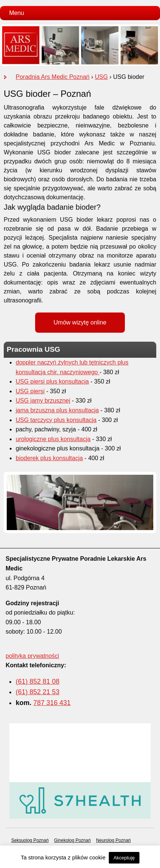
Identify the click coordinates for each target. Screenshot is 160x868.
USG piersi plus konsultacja (52, 381)
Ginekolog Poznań (73, 840)
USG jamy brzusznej (43, 401)
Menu (16, 13)
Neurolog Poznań (113, 840)
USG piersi (30, 391)
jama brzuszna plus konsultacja (57, 410)
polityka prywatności (32, 656)
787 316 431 (52, 703)
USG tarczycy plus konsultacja (56, 420)
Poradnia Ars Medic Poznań (53, 77)
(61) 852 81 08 (38, 681)
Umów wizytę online (80, 322)
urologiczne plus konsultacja (53, 439)
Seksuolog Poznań (30, 840)
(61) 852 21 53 (38, 692)
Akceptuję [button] (124, 858)
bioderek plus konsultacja (49, 458)
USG (101, 77)
